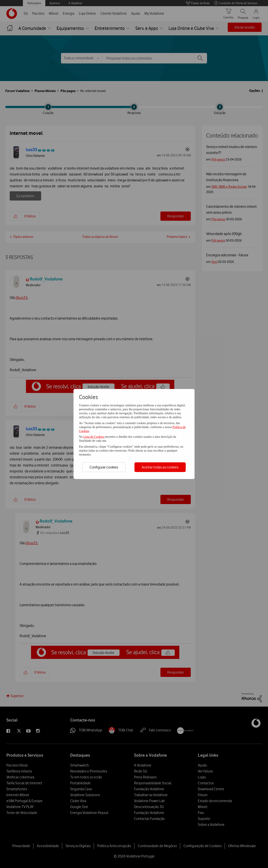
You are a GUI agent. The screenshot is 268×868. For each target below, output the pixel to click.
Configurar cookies (104, 467)
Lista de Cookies (94, 437)
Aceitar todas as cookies (160, 467)
